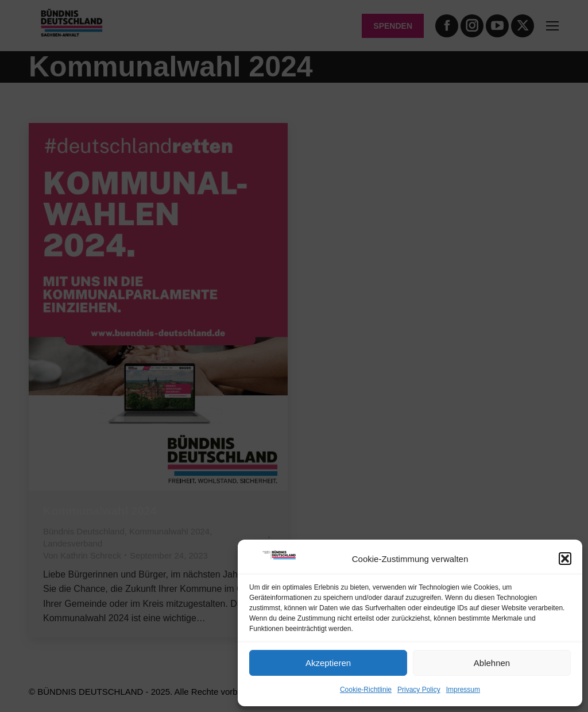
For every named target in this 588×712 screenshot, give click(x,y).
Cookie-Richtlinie (366, 690)
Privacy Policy (419, 690)
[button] (565, 559)
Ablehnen (492, 663)
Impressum (463, 690)
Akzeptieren (328, 663)
